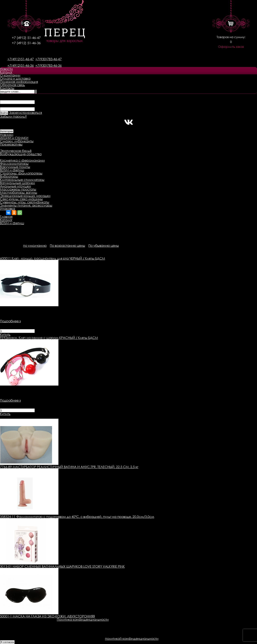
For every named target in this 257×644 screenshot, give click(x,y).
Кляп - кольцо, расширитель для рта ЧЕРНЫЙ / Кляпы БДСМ (53, 258)
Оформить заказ (231, 47)
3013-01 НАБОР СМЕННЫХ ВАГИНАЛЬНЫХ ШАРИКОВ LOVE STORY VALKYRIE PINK (62, 566)
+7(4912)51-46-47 (21, 59)
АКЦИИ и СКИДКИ (14, 138)
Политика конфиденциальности (83, 620)
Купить (5, 335)
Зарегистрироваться (25, 113)
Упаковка (8, 209)
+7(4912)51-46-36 (21, 65)
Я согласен (7, 642)
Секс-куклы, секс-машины (21, 199)
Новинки (7, 135)
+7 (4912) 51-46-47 (26, 38)
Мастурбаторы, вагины (19, 193)
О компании (10, 75)
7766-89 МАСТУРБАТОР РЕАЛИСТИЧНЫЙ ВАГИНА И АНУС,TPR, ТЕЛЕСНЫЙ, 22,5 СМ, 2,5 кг (69, 467)
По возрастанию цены (67, 246)
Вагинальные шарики (17, 183)
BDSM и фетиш (12, 170)
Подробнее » (10, 321)
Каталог (6, 72)
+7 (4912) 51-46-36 (26, 43)
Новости (6, 69)
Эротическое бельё (16, 151)
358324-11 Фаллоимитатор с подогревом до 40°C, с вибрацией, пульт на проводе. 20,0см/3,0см (77, 517)
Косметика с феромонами (22, 160)
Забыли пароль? (13, 116)
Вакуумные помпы (15, 167)
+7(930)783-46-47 (48, 59)
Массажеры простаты (18, 189)
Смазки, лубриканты (17, 141)
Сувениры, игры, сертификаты (25, 202)
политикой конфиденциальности (132, 639)
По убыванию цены (104, 246)
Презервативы (11, 144)
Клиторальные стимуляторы (22, 180)
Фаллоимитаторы (14, 164)
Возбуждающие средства (21, 154)
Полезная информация (19, 82)
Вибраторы (9, 177)
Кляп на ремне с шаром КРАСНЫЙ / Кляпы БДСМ (49, 338)
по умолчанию (35, 246)
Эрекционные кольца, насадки (25, 196)
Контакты (7, 88)
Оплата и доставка (15, 79)
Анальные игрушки (15, 186)
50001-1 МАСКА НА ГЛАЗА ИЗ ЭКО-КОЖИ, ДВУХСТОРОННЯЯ (47, 616)
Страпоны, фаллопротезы (21, 173)
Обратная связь (12, 85)
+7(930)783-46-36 (48, 65)
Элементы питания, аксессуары (26, 205)
